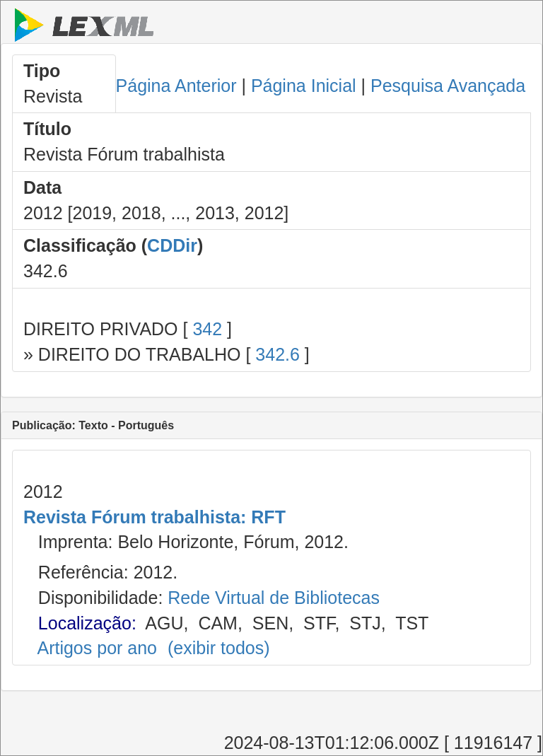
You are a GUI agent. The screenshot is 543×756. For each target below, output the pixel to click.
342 (207, 329)
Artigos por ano (97, 648)
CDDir (172, 245)
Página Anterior (176, 86)
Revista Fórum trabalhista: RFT (154, 517)
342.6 (278, 354)
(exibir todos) (219, 648)
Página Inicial (304, 86)
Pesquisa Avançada (448, 86)
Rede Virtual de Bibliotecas (274, 598)
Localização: (87, 623)
